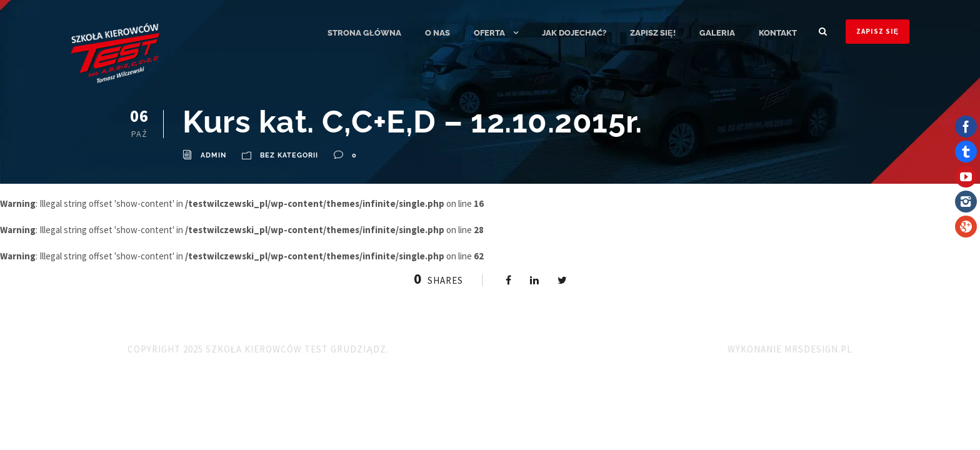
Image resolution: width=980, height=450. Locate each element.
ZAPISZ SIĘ (877, 31)
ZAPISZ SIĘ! (653, 33)
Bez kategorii (289, 155)
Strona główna (364, 33)
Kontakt (778, 33)
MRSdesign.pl (818, 349)
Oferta (489, 33)
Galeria (717, 33)
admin (213, 155)
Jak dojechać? (574, 33)
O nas (437, 33)
